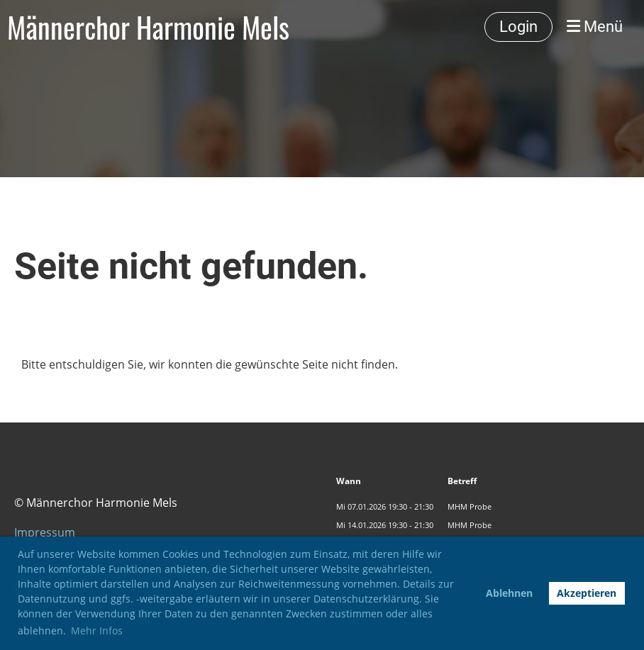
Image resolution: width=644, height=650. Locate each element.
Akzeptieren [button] (587, 593)
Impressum (45, 532)
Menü (595, 27)
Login (518, 27)
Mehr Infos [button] (97, 631)
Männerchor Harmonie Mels (148, 27)
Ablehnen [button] (509, 593)
